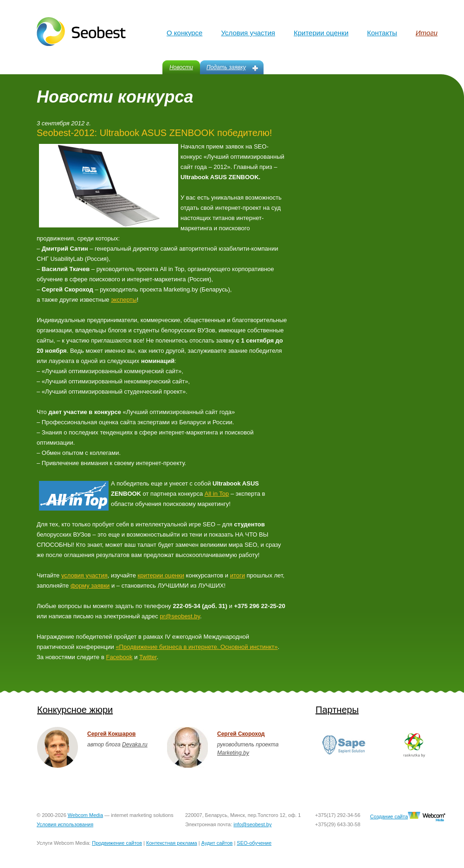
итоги (238, 575)
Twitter (148, 657)
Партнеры (337, 710)
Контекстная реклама (172, 843)
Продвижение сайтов (117, 843)
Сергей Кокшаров (111, 734)
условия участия (84, 575)
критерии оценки (161, 575)
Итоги (427, 33)
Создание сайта (389, 816)
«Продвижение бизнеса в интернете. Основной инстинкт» (197, 647)
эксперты (124, 300)
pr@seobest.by (180, 616)
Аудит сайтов (217, 843)
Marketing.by (233, 753)
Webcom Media (85, 815)
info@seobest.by (252, 824)
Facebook (119, 657)
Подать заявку (226, 67)
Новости (181, 67)
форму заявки (90, 586)
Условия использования (65, 824)
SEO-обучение (254, 843)
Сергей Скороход (241, 734)
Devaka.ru (135, 745)
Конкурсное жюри (75, 710)
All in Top (217, 494)
